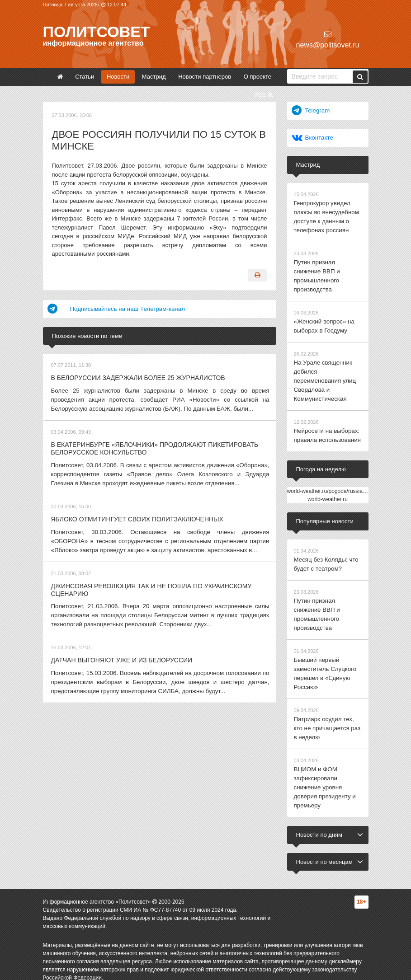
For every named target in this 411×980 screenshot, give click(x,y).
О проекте (257, 77)
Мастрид (154, 77)
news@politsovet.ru (328, 40)
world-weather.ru (328, 494)
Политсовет (97, 32)
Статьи (85, 77)
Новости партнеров (205, 77)
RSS (263, 95)
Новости (118, 77)
